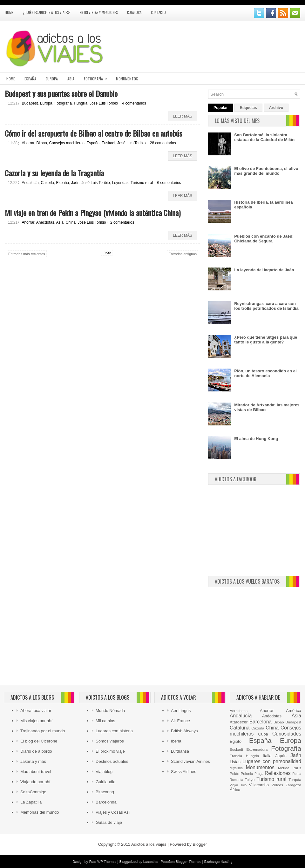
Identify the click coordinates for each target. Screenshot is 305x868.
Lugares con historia (114, 731)
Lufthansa (180, 751)
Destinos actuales (112, 761)
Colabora (134, 12)
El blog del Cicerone (39, 741)
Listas (235, 762)
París (297, 768)
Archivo (276, 108)
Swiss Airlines (183, 772)
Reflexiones (278, 773)
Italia (267, 756)
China (71, 222)
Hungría (81, 103)
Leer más (183, 116)
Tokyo (250, 780)
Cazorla (47, 183)
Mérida (284, 768)
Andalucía (30, 183)
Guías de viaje (109, 822)
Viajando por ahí (35, 782)
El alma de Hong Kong (256, 439)
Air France (180, 721)
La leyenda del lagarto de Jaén (264, 270)
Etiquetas (248, 108)
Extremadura (257, 749)
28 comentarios (163, 143)
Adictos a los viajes (149, 844)
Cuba (263, 734)
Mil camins (105, 721)
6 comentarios (169, 183)
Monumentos (127, 79)
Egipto (236, 741)
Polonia (247, 773)
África (235, 790)
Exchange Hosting (218, 861)
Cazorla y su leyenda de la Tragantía (54, 173)
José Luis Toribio (104, 103)
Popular (221, 108)
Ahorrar (28, 143)
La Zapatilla (31, 802)
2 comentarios (122, 222)
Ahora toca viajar (36, 711)
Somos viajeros (110, 741)
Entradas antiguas (183, 254)
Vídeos (277, 785)
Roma (297, 774)
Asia (71, 79)
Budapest (30, 103)
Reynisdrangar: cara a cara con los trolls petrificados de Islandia (266, 306)
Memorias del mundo (40, 812)
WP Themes (107, 861)
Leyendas (120, 183)
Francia (236, 756)
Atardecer (239, 722)
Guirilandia (105, 782)
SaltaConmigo (33, 792)
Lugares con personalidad (272, 761)
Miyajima (236, 768)
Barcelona (261, 722)
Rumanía (236, 780)
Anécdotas (45, 222)
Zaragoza (293, 785)
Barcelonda (106, 802)
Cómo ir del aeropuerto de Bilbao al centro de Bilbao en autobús (93, 133)
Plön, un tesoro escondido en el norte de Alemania (265, 373)
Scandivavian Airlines (190, 761)
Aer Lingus (181, 711)
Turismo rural (142, 183)
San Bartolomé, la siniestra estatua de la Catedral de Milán (264, 137)
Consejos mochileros (67, 143)
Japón (281, 756)
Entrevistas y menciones (99, 12)
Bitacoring (105, 792)
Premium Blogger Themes (181, 861)
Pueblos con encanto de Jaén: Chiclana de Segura (264, 239)
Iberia (176, 741)
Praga (259, 774)
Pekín (234, 773)
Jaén (75, 183)
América (294, 711)
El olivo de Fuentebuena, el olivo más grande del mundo (266, 171)
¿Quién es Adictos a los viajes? (47, 12)
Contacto (158, 12)
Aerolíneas (239, 711)
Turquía (295, 780)
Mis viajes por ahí (36, 721)
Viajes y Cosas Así (113, 812)
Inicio (107, 252)
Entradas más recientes (27, 254)
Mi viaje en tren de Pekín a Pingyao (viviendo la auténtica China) (93, 213)
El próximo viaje (110, 751)
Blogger (200, 844)
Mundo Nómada (110, 711)
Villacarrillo (259, 785)
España (30, 79)
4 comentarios (134, 103)
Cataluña (240, 728)
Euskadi (108, 143)
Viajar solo (238, 785)
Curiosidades (287, 734)
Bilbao (41, 143)
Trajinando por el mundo (43, 731)
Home (9, 12)
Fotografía (98, 77)
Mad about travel (36, 772)
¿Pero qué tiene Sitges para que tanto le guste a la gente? (266, 340)
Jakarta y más (33, 761)
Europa (52, 79)
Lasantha (150, 861)
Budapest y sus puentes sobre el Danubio (61, 93)
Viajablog (104, 772)
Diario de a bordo (36, 751)
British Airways (184, 731)
